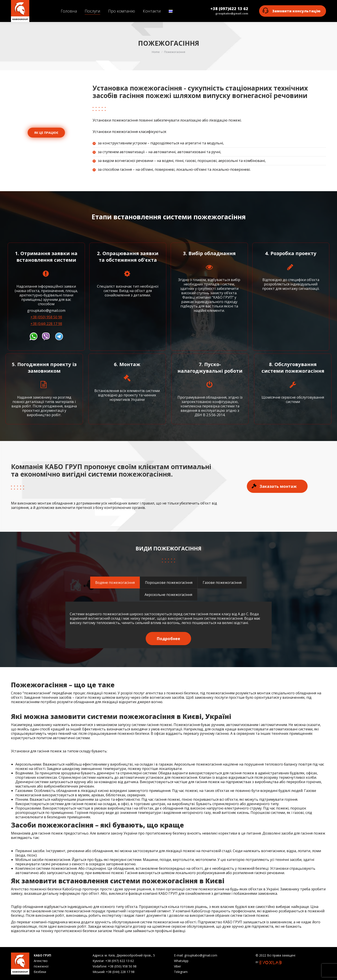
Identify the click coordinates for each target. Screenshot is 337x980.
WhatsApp (181, 961)
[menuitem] (69, 11)
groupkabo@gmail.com (232, 14)
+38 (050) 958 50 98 (46, 317)
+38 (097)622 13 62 (229, 9)
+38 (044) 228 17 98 (46, 324)
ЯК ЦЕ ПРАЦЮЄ (46, 133)
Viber (177, 966)
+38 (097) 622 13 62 (120, 961)
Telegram (181, 972)
